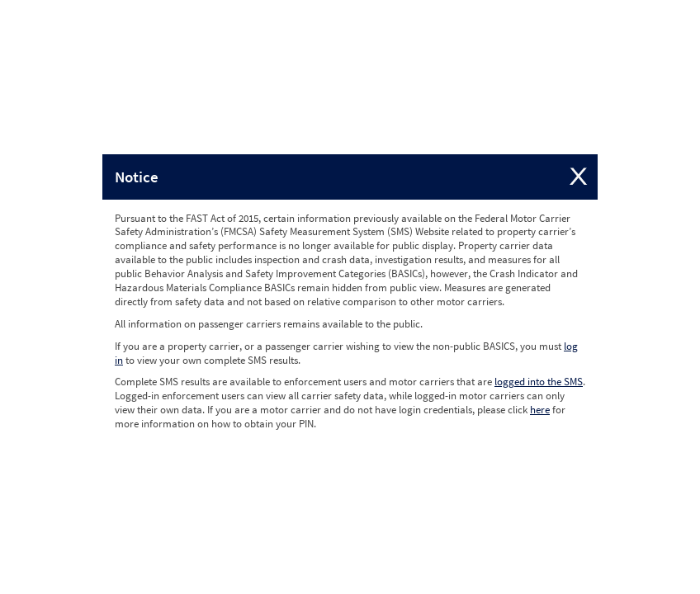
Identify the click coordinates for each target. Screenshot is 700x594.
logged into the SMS (539, 382)
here (540, 410)
